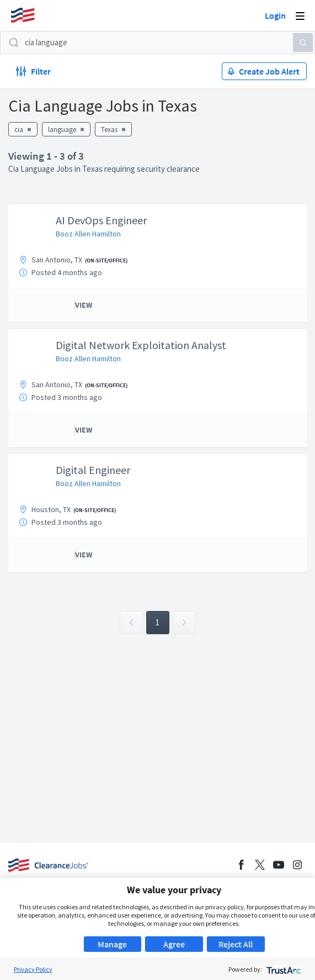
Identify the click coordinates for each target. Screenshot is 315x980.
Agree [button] (174, 944)
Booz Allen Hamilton (88, 234)
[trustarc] (283, 969)
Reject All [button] (236, 944)
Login (275, 15)
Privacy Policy (33, 969)
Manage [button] (112, 944)
